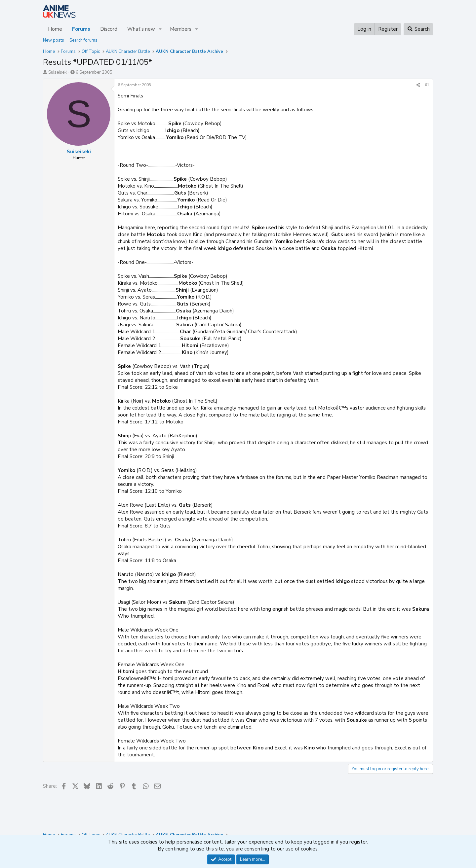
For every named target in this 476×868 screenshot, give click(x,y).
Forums (81, 29)
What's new (141, 29)
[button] (160, 29)
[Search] (418, 29)
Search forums (83, 40)
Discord (109, 29)
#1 (427, 85)
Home (55, 29)
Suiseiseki (58, 72)
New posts (54, 40)
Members (181, 29)
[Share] (418, 85)
